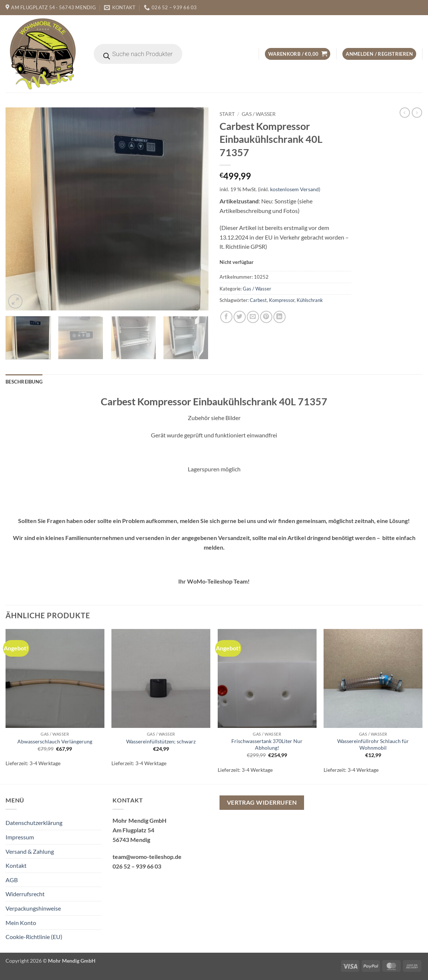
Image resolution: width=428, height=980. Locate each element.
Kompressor (282, 300)
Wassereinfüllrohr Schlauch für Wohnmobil (373, 745)
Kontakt (16, 865)
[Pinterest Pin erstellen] (266, 317)
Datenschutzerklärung (34, 823)
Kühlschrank (310, 300)
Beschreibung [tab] (24, 382)
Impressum (20, 837)
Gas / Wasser (259, 114)
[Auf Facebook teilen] (226, 317)
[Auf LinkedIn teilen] (279, 317)
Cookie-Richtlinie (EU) (34, 937)
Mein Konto (21, 923)
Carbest (258, 300)
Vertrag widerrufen (262, 802)
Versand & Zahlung (30, 851)
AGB (12, 880)
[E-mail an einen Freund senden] (253, 317)
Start (227, 114)
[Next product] (405, 113)
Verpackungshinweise (33, 908)
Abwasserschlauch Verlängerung (55, 741)
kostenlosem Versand (294, 189)
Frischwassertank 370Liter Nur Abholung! (267, 745)
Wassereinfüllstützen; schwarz (161, 741)
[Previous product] (417, 113)
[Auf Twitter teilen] (240, 317)
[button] (298, 54)
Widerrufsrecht (25, 894)
